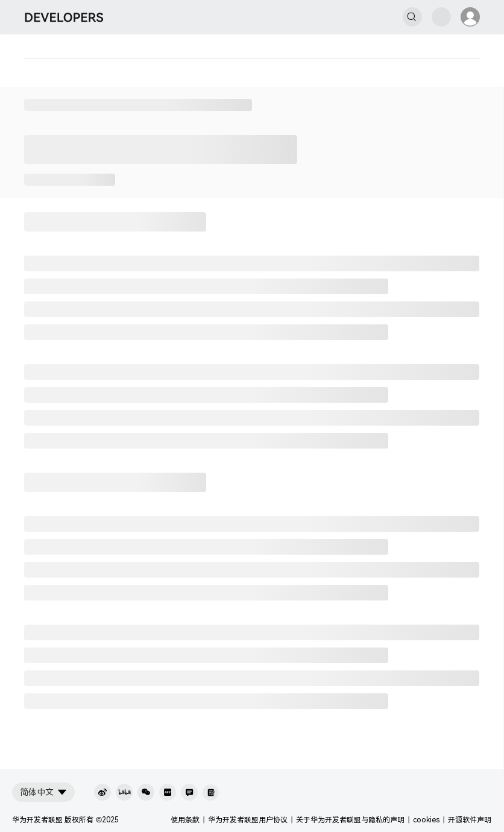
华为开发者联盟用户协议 (248, 820)
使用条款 (185, 820)
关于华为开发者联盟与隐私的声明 (350, 820)
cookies (426, 820)
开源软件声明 (470, 820)
